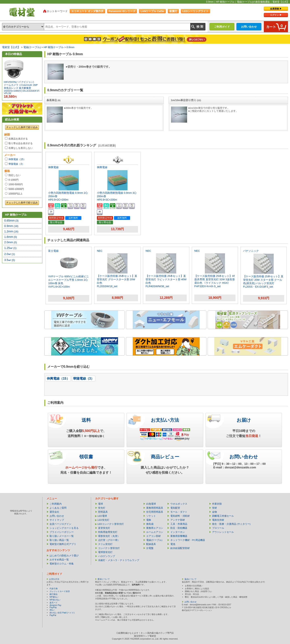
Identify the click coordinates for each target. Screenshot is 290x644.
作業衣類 (217, 504)
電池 (173, 544)
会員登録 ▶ (276, 9)
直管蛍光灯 (104, 528)
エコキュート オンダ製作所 (87, 11)
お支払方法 (54, 579)
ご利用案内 (56, 504)
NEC (100, 251)
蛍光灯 (102, 508)
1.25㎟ (10, 248)
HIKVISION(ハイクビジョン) (19, 82)
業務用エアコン (155, 528)
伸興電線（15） (17, 159)
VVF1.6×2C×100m (59, 287)
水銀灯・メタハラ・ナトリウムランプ (119, 560)
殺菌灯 (173, 11)
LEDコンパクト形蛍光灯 (111, 524)
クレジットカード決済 (60, 591)
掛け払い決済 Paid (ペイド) (62, 613)
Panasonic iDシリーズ (122, 11)
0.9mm (70, 47)
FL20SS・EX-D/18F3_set (258, 287)
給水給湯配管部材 (180, 548)
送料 (86, 420)
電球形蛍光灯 (105, 552)
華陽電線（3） (16, 164)
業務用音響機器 (179, 536)
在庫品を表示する (18, 139)
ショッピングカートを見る (64, 528)
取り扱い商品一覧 (59, 540)
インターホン (178, 532)
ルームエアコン (155, 532)
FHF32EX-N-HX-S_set (207, 286)
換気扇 (150, 524)
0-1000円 (13, 180)
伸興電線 (53, 167)
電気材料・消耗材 (180, 516)
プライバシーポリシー (62, 532)
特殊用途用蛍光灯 (108, 532)
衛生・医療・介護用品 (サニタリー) (231, 524)
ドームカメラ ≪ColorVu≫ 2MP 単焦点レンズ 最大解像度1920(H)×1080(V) (21, 88)
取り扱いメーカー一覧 (62, 536)
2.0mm (11, 242)
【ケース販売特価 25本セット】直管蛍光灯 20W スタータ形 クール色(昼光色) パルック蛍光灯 (263, 280)
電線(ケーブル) (32, 47)
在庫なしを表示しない (21, 148)
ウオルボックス (179, 504)
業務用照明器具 (155, 508)
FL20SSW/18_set (107, 286)
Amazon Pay (55, 605)
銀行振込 (54, 594)
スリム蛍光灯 (105, 544)
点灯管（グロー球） (109, 540)
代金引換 (54, 589)
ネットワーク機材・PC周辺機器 (188, 540)
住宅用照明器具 (155, 512)
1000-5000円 (16, 184)
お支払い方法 (165, 420)
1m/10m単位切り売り (186, 100)
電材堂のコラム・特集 (62, 564)
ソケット (151, 516)
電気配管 (175, 508)
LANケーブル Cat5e (152, 11)
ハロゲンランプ (107, 556)
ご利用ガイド (222, 27)
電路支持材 (218, 520)
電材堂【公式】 (11, 47)
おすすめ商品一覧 (59, 560)
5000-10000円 (16, 189)
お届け (244, 420)
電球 (100, 504)
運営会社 (54, 512)
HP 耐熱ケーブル (54, 47)
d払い (52, 610)
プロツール (218, 528)
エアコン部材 (153, 536)
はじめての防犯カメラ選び (64, 556)
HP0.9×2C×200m (58, 200)
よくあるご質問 (58, 508)
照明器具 (103, 512)
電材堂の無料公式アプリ (63, 544)
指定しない (14, 175)
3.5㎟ (10, 260)
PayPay (53, 607)
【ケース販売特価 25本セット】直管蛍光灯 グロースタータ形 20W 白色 (117, 279)
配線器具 (151, 544)
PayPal (53, 615)
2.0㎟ (10, 254)
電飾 (149, 520)
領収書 (86, 457)
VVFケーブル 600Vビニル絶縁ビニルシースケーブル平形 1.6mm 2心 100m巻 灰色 (68, 280)
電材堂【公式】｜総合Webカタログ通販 (22, 12)
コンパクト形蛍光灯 (109, 548)
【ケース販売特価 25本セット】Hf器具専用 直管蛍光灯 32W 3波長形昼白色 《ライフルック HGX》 (215, 279)
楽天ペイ (54, 603)
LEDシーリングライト (196, 11)
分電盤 (150, 548)
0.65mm (11, 221)
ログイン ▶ (276, 15)
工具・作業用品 (179, 524)
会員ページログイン (60, 524)
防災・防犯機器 (179, 528)
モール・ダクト (179, 512)
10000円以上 (16, 194)
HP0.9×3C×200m (107, 200)
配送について (104, 579)
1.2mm (11, 231)
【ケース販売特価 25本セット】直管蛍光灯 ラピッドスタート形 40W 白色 (166, 279)
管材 (214, 508)
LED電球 (102, 516)
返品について (191, 579)
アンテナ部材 (178, 520)
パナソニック (251, 251)
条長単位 (53, 100)
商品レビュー (165, 457)
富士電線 (53, 251)
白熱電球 (151, 504)
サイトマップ (57, 520)
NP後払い (54, 597)
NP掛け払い (55, 600)
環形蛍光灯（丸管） (109, 536)
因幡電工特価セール (223, 516)
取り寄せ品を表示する (21, 143)
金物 (214, 512)
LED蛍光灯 (103, 520)
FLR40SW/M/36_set (157, 286)
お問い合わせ (249, 27)
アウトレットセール (223, 532)
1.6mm (11, 237)
